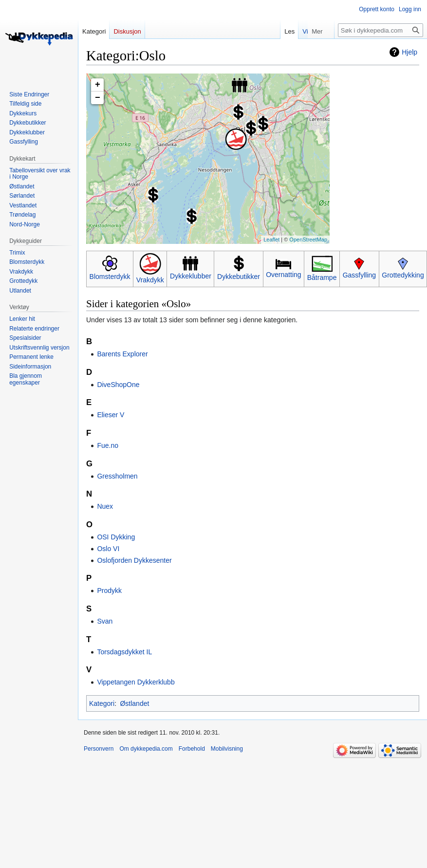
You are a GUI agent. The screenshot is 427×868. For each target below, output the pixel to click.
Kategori (102, 703)
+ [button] (98, 85)
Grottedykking (403, 275)
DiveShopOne (118, 385)
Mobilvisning (227, 749)
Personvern (99, 749)
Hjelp (409, 52)
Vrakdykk (150, 280)
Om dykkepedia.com (146, 749)
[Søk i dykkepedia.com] (381, 30)
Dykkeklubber (191, 276)
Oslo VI (108, 549)
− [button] (98, 98)
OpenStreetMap (308, 240)
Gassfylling (359, 275)
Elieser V (111, 415)
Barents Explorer (122, 354)
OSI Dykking (116, 537)
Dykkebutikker (239, 277)
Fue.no (108, 445)
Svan (105, 621)
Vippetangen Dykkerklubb (136, 682)
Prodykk (109, 591)
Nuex (105, 506)
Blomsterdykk (110, 277)
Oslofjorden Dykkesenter (134, 560)
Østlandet (134, 703)
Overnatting (283, 275)
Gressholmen (117, 476)
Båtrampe (322, 277)
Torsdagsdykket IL (124, 652)
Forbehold (192, 749)
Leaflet (271, 240)
